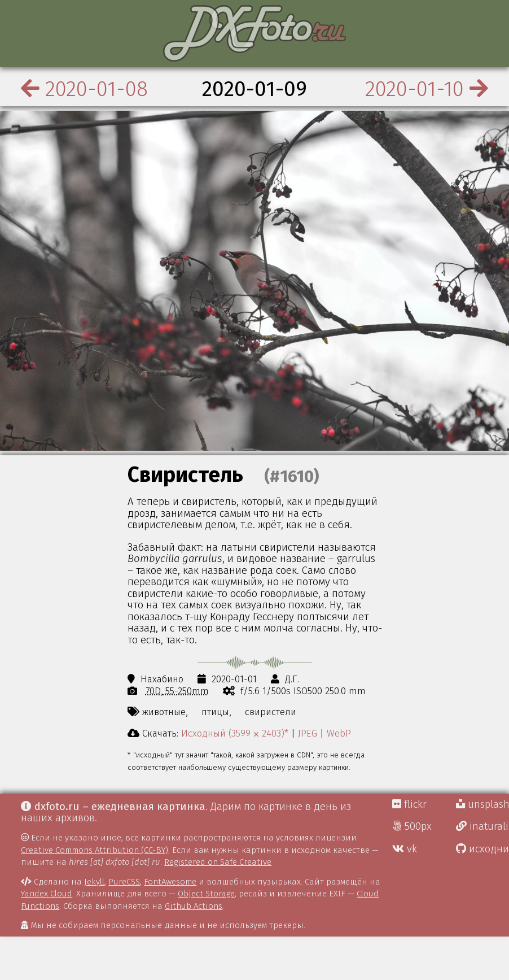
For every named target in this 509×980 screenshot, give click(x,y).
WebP (339, 733)
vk (405, 849)
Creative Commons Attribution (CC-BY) (95, 850)
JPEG (308, 733)
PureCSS (124, 882)
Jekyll (94, 882)
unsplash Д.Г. (482, 804)
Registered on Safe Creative (218, 862)
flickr (409, 804)
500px (412, 826)
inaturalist (482, 826)
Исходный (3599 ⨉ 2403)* (235, 733)
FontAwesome (170, 882)
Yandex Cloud (47, 894)
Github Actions (194, 906)
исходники (482, 849)
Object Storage (206, 894)
